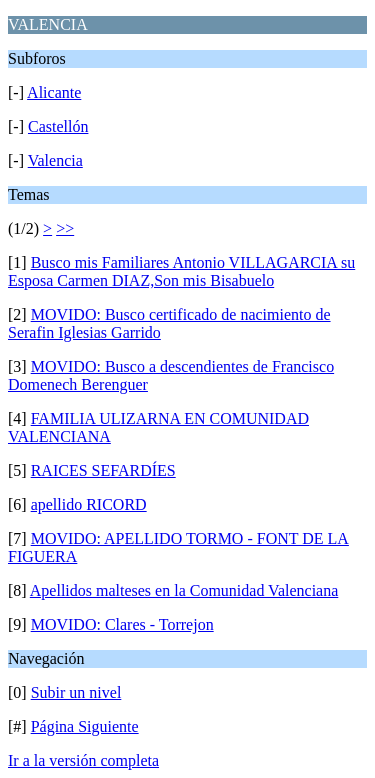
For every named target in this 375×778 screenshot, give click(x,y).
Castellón (58, 126)
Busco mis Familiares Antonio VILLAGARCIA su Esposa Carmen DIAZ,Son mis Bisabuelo (181, 271)
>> (65, 228)
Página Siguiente (85, 726)
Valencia (55, 160)
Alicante (54, 92)
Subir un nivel (76, 692)
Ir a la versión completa (83, 760)
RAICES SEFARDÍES (103, 470)
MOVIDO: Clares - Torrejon (122, 624)
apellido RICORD (89, 504)
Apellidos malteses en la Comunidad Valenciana (184, 590)
